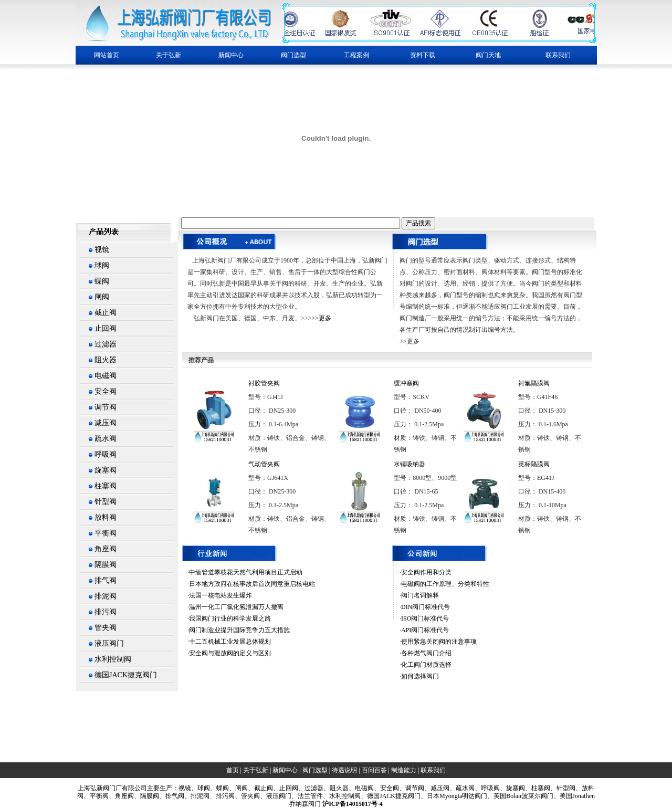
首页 (233, 770)
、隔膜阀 (146, 796)
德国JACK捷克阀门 (126, 675)
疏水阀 (106, 439)
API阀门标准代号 (425, 630)
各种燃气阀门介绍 (426, 653)
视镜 (102, 250)
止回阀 (106, 328)
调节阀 (106, 407)
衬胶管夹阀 (264, 383)
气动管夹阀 (264, 464)
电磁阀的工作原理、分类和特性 (445, 584)
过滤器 (106, 344)
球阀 (102, 265)
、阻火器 (336, 788)
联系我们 (558, 55)
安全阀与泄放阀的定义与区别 (230, 653)
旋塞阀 (106, 470)
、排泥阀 (197, 796)
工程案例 (356, 55)
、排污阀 (222, 796)
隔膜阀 (106, 565)
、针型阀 (563, 788)
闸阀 (102, 297)
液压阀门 (109, 643)
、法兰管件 (307, 796)
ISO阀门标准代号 (425, 618)
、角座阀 (121, 796)
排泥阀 (106, 596)
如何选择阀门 (420, 676)
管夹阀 (106, 628)
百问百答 (374, 770)
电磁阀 (106, 376)
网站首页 (107, 55)
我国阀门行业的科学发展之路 (230, 618)
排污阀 (106, 612)
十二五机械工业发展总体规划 (230, 642)
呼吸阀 (106, 454)
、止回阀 (286, 788)
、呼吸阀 (487, 788)
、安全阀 (386, 788)
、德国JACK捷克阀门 (391, 796)
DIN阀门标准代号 (426, 607)
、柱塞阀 (538, 788)
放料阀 (106, 517)
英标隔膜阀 (534, 464)
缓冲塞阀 (406, 383)
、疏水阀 (462, 788)
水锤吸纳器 (409, 464)
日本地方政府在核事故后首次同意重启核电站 (252, 584)
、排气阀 (172, 796)
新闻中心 (285, 770)
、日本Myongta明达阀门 (454, 796)
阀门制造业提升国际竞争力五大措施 (239, 630)
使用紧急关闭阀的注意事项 (439, 642)
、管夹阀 (247, 796)
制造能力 (404, 770)
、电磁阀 (361, 788)
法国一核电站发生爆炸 (220, 595)
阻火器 (106, 360)
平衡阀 (106, 533)
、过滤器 (311, 788)
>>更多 (321, 318)
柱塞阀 (106, 486)
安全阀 (106, 391)
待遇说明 (344, 770)
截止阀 (106, 313)
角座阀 (106, 549)
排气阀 (106, 580)
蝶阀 (102, 281)
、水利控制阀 (342, 796)
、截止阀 (260, 788)
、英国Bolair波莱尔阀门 (520, 796)
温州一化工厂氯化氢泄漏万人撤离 (236, 607)
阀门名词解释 (420, 595)
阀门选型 (315, 770)
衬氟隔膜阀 (534, 383)
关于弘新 (256, 770)
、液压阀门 (276, 796)
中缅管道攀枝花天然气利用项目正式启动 (246, 572)
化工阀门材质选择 (426, 665)
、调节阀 (412, 788)
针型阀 (106, 502)
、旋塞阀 (512, 788)
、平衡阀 (96, 796)
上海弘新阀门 (97, 788)
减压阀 (106, 423)
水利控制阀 (113, 659)
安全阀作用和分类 (426, 572)
